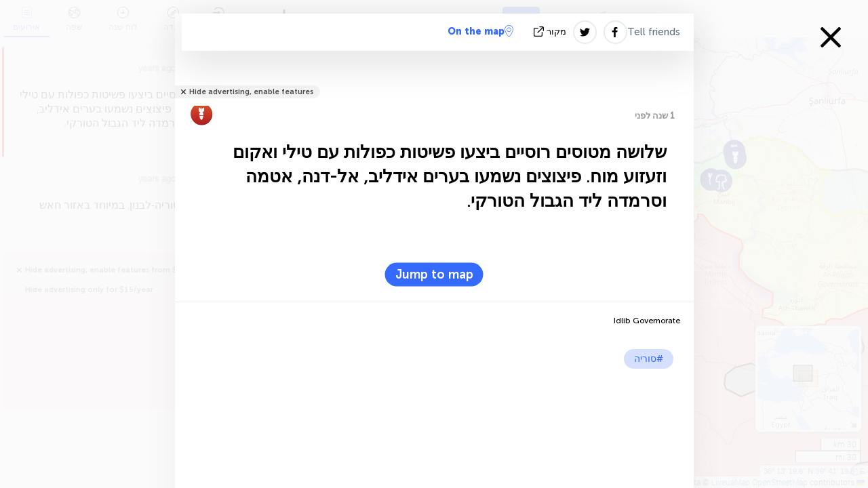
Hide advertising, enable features (251, 92)
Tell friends (654, 32)
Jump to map (434, 274)
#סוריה (649, 359)
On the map (480, 31)
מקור (551, 32)
